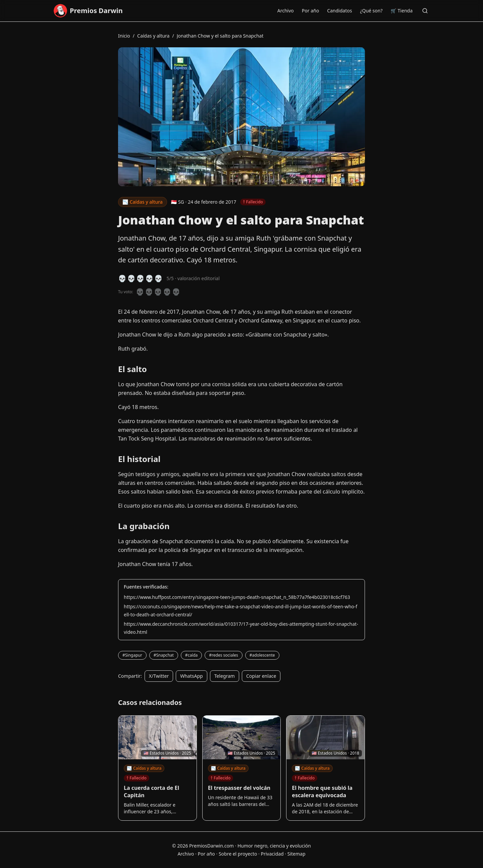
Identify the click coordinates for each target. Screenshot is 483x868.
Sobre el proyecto (238, 854)
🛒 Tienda (402, 11)
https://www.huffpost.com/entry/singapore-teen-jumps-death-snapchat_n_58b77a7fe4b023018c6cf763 (237, 597)
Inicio (124, 36)
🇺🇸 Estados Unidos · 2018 (335, 753)
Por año (310, 11)
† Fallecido (137, 778)
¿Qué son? (371, 11)
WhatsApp (191, 676)
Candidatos (339, 11)
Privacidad (272, 854)
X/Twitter (159, 676)
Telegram (225, 676)
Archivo (286, 11)
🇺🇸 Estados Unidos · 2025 (167, 753)
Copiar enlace (261, 676)
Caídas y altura (153, 36)
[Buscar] (425, 11)
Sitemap (297, 854)
